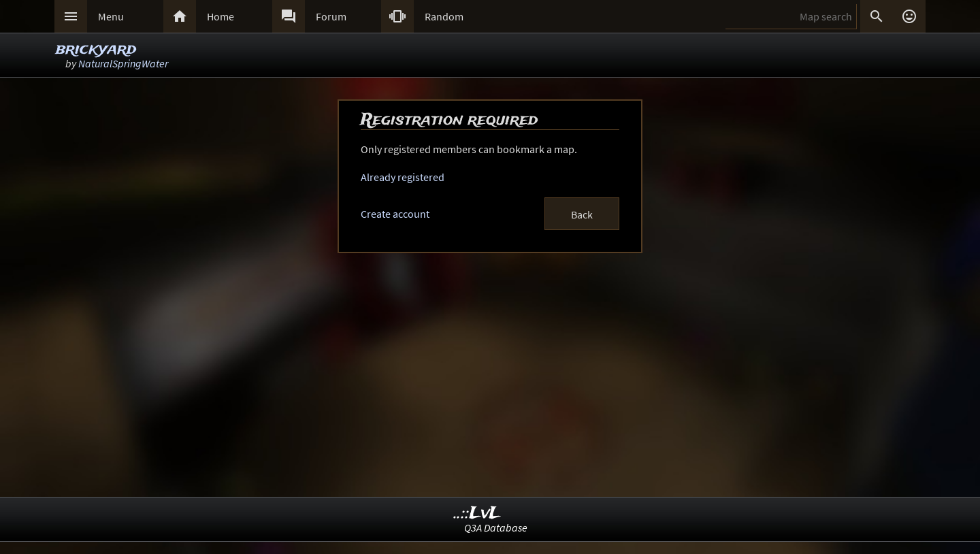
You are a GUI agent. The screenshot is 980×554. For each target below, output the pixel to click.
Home (220, 16)
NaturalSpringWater (123, 63)
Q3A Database (496, 527)
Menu (111, 16)
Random (444, 16)
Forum (331, 16)
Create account (395, 214)
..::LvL (477, 514)
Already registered (403, 177)
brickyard (96, 49)
